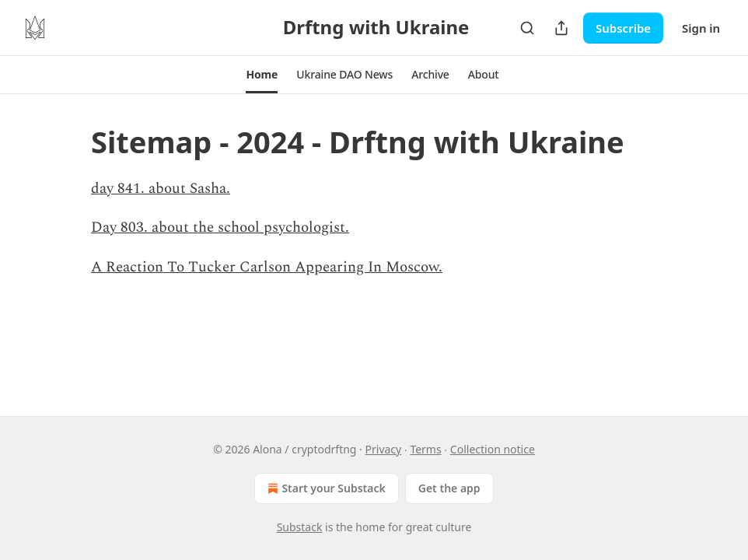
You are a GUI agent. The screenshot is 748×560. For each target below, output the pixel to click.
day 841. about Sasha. (161, 189)
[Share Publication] (561, 28)
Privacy (384, 449)
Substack (300, 527)
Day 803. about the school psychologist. (220, 227)
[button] (262, 75)
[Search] (527, 28)
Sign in (701, 28)
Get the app (449, 488)
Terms (425, 449)
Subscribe (623, 28)
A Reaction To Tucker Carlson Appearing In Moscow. (267, 267)
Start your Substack (325, 488)
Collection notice (493, 449)
